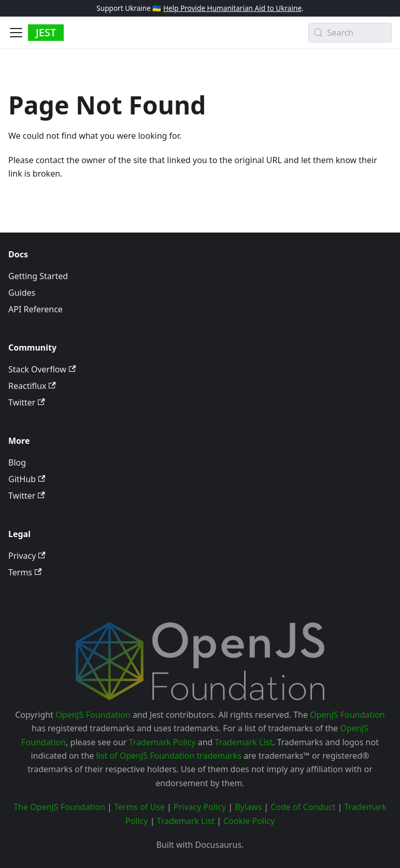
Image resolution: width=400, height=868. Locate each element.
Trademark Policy (162, 742)
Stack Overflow (42, 369)
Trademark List (244, 742)
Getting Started (38, 276)
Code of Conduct (303, 807)
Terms (25, 572)
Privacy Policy (200, 807)
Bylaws (248, 807)
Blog (17, 462)
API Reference (35, 309)
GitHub (27, 479)
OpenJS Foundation (93, 715)
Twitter (27, 402)
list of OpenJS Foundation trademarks (169, 756)
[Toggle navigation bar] (16, 33)
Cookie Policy (249, 821)
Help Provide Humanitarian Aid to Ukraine (232, 8)
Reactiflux (32, 386)
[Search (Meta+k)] (350, 33)
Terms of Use (139, 807)
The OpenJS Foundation (59, 807)
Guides (22, 293)
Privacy (27, 556)
